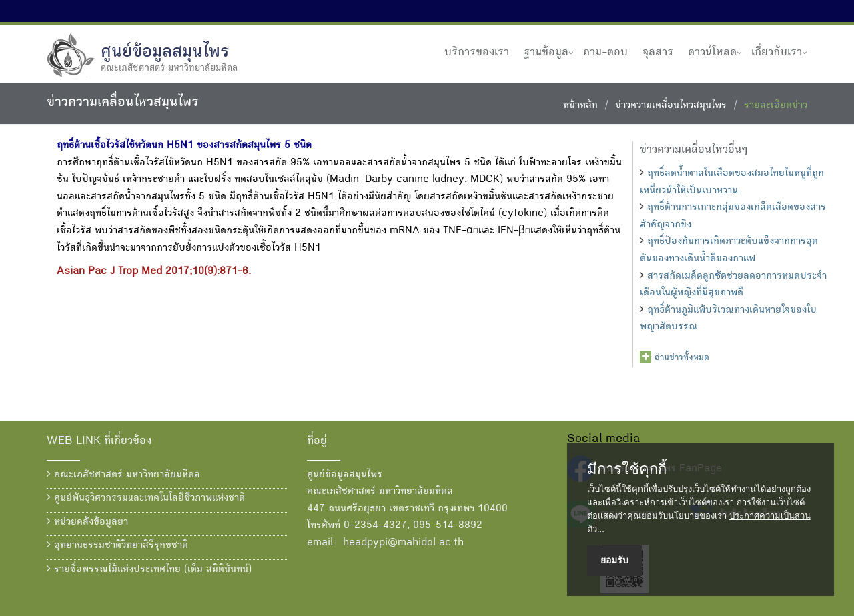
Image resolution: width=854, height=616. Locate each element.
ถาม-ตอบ (605, 53)
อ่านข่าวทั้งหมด (682, 358)
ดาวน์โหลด (712, 53)
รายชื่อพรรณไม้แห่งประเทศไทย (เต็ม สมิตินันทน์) (149, 569)
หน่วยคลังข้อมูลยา (87, 522)
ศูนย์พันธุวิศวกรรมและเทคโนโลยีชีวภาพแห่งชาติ (146, 498)
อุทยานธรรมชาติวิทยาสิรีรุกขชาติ (117, 545)
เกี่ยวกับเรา (777, 53)
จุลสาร (658, 53)
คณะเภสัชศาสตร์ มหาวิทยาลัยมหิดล (123, 475)
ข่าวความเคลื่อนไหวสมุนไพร (671, 106)
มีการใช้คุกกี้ (627, 469)
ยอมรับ (614, 560)
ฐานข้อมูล (546, 53)
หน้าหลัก (580, 106)
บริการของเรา (477, 53)
